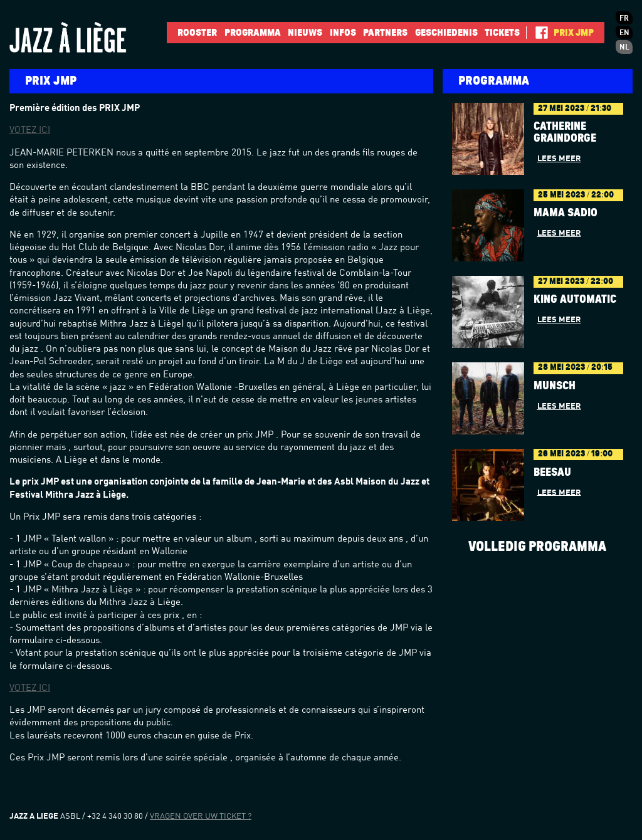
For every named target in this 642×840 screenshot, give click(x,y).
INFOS (343, 33)
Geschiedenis (446, 33)
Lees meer (559, 159)
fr (624, 19)
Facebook (537, 33)
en (624, 33)
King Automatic (575, 300)
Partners (385, 33)
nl (624, 48)
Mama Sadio (566, 213)
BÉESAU (552, 473)
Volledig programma (537, 547)
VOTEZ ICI (30, 131)
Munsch (555, 386)
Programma (253, 33)
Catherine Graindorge (565, 133)
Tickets (502, 33)
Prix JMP (574, 33)
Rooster (197, 33)
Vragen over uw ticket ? (201, 816)
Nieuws (305, 33)
